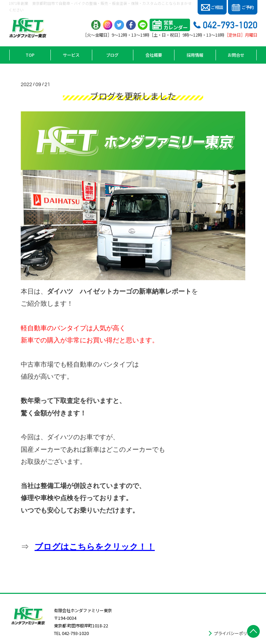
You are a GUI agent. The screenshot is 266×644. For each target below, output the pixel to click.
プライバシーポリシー (235, 633)
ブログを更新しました (133, 96)
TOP (30, 55)
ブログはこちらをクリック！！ (95, 547)
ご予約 (243, 8)
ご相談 (212, 7)
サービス (71, 55)
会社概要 (154, 55)
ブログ (112, 55)
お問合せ (236, 55)
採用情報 (195, 55)
